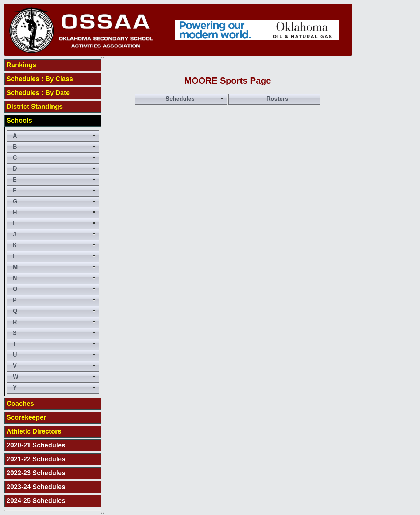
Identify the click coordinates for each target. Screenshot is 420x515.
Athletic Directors (34, 431)
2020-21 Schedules (36, 445)
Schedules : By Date (38, 93)
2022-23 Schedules (36, 473)
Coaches (20, 404)
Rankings (21, 65)
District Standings (35, 107)
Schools (19, 121)
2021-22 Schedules (36, 459)
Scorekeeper (26, 417)
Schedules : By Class (40, 79)
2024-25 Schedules (36, 501)
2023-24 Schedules (36, 487)
